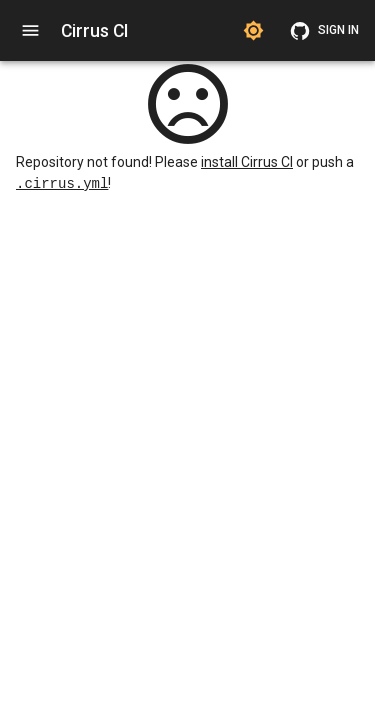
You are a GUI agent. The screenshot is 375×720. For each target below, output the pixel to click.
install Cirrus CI (247, 162)
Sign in (326, 30)
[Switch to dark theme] (253, 30)
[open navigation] (30, 30)
